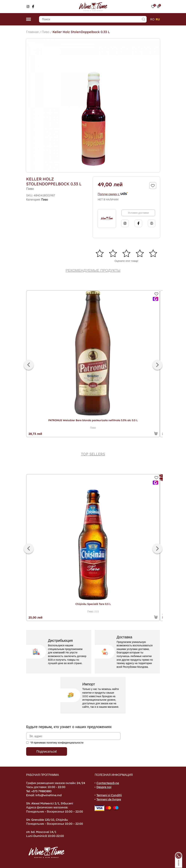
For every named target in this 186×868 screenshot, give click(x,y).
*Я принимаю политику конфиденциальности (57, 743)
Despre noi (104, 787)
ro (152, 19)
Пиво (46, 32)
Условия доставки (138, 213)
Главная (32, 32)
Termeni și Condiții (109, 795)
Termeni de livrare (109, 799)
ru (158, 19)
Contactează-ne (108, 783)
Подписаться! (47, 751)
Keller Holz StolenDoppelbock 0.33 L (81, 32)
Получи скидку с (113, 194)
